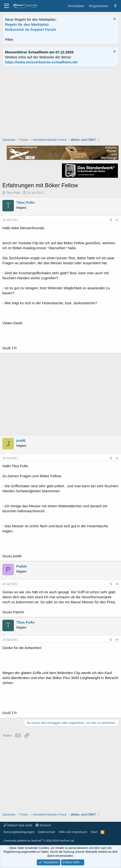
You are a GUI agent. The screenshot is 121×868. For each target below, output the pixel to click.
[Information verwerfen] (114, 19)
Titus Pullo (13, 193)
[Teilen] (111, 220)
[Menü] (7, 6)
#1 (117, 220)
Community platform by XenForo (39, 841)
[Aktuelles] (115, 6)
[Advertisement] (60, 103)
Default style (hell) (18, 825)
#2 (117, 458)
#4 (117, 640)
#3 (117, 584)
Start (94, 832)
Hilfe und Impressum (73, 832)
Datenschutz (47, 832)
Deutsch (43, 825)
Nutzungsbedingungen (19, 832)
